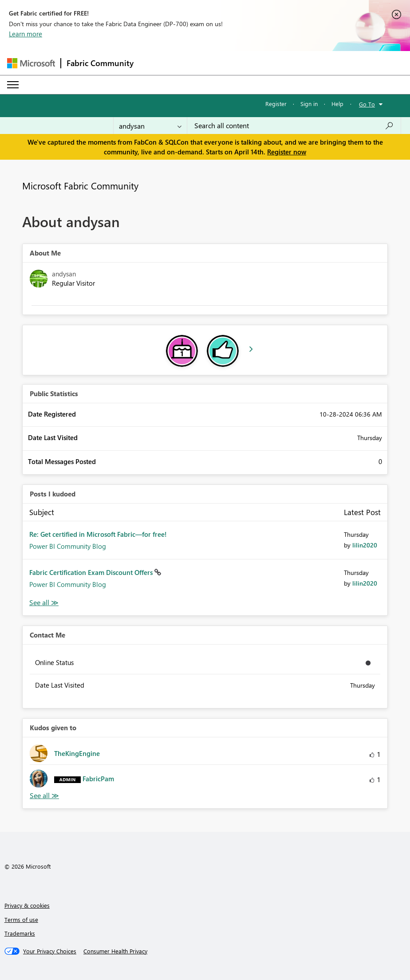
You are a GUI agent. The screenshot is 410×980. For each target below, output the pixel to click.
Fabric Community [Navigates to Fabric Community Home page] (100, 63)
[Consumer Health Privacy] (115, 951)
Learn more (26, 34)
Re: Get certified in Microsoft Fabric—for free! (98, 534)
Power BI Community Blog (68, 546)
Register (276, 104)
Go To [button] (367, 104)
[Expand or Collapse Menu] (13, 85)
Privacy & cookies (27, 905)
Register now (287, 152)
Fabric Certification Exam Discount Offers (92, 572)
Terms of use (21, 919)
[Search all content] (294, 126)
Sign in (309, 104)
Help (337, 104)
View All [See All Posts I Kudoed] (44, 603)
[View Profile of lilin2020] (365, 545)
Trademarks (20, 933)
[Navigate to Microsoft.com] (31, 63)
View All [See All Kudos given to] (44, 796)
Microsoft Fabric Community (80, 185)
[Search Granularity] (150, 126)
